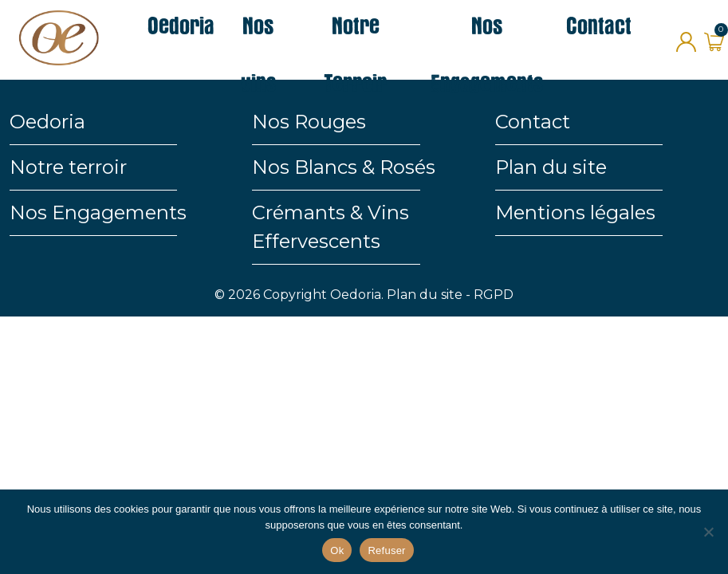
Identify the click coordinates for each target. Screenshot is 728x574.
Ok (337, 550)
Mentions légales (575, 212)
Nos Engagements (98, 212)
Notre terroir (68, 167)
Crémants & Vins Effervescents (331, 227)
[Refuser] (708, 532)
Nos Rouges (309, 122)
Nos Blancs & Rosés (344, 167)
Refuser (386, 550)
